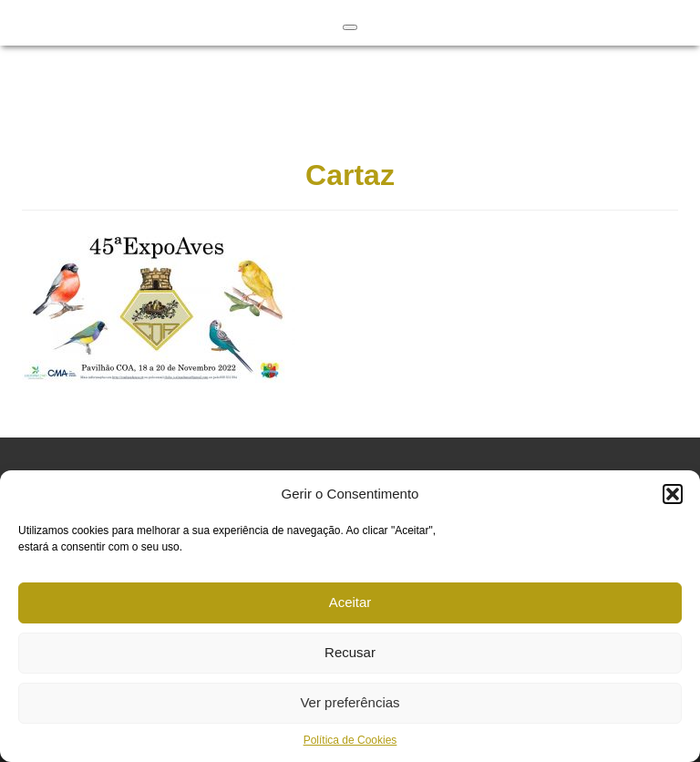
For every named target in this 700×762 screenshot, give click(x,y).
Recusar (350, 652)
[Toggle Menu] (350, 27)
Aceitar (350, 602)
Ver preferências (350, 702)
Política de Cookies (350, 740)
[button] (673, 494)
